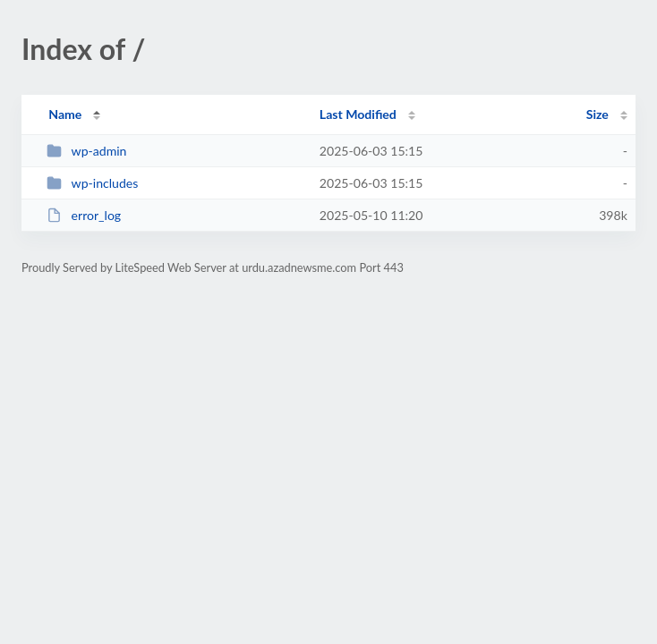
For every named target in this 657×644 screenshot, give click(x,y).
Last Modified (358, 114)
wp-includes (92, 183)
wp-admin (86, 151)
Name (65, 114)
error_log (84, 215)
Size (597, 114)
